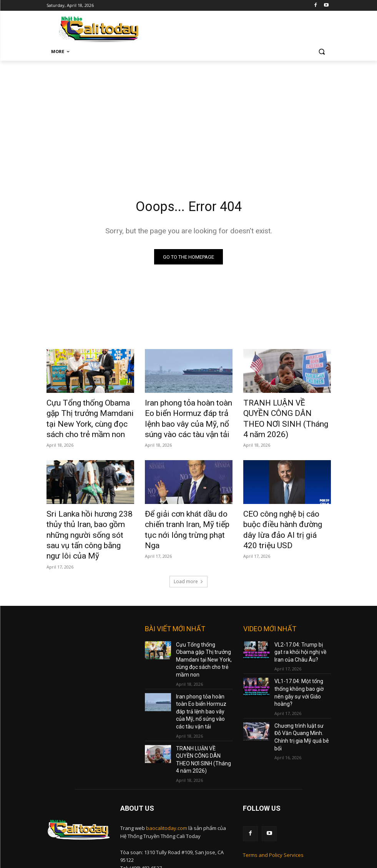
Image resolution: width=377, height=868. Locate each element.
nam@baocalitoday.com (175, 825)
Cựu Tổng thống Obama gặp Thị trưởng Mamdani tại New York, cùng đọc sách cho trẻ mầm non (87, 417)
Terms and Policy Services (273, 795)
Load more (188, 557)
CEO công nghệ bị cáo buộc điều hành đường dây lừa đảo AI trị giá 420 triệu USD (285, 516)
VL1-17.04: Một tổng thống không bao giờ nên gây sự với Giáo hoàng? (302, 660)
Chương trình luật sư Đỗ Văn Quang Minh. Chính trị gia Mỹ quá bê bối (302, 693)
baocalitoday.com (167, 769)
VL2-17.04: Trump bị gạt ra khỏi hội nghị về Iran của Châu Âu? (302, 626)
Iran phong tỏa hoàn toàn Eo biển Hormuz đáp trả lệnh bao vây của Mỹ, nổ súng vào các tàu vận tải (187, 417)
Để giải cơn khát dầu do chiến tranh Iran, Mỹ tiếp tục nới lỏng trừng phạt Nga (188, 516)
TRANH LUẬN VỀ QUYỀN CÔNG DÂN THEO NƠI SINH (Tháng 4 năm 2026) (282, 412)
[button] (322, 52)
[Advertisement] (188, 118)
